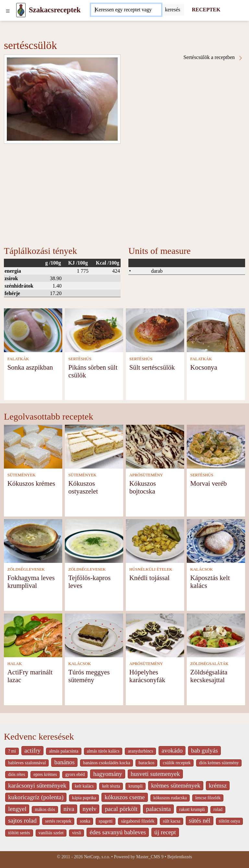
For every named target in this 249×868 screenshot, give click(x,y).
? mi (12, 751)
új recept (165, 832)
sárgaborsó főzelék (138, 821)
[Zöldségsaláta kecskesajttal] (216, 635)
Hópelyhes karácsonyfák (147, 676)
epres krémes (45, 774)
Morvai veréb (209, 483)
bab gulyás (204, 750)
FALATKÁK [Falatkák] (18, 359)
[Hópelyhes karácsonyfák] (155, 635)
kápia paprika (84, 798)
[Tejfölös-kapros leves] (94, 540)
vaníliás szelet (51, 833)
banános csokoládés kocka (107, 763)
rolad (218, 809)
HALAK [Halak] (15, 664)
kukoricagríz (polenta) (36, 797)
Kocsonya (204, 367)
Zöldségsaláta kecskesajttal (209, 676)
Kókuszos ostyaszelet (83, 487)
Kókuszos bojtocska (143, 487)
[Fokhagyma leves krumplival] (33, 540)
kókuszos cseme (124, 797)
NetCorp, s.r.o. (97, 857)
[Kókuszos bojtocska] (155, 446)
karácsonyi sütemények (37, 785)
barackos (146, 763)
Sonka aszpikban (30, 367)
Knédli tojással (149, 578)
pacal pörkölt (121, 809)
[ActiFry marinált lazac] (33, 635)
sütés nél (200, 820)
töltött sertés (19, 833)
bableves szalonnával (27, 763)
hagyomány (108, 774)
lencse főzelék (208, 798)
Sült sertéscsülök (152, 367)
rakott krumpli (192, 809)
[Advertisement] (124, 192)
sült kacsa (172, 821)
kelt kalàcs (84, 786)
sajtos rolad (22, 820)
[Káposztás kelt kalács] (216, 540)
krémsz (218, 785)
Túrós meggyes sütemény (89, 676)
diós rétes (17, 774)
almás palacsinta (64, 751)
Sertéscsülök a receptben (213, 57)
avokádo (172, 750)
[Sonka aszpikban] (33, 330)
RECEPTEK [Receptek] (206, 10)
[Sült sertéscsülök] (155, 330)
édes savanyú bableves (118, 832)
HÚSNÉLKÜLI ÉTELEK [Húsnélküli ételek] (151, 569)
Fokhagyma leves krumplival (31, 582)
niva (69, 809)
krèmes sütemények (176, 785)
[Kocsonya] (216, 330)
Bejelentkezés (180, 857)
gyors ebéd (75, 774)
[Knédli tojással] (155, 540)
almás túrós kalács (103, 751)
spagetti (106, 821)
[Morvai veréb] (216, 446)
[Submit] (173, 10)
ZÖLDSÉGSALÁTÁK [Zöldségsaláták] (209, 664)
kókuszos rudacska (170, 798)
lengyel (17, 809)
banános (64, 762)
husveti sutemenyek (155, 774)
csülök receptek (177, 763)
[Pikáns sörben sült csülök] (94, 330)
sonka (85, 821)
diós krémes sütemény (219, 763)
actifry (32, 750)
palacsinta (158, 809)
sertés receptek (58, 821)
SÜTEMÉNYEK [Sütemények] (22, 475)
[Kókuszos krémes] (33, 446)
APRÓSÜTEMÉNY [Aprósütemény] (146, 475)
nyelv (90, 809)
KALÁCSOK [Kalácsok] (202, 569)
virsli (77, 833)
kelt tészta (111, 786)
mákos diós (45, 809)
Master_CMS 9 (150, 857)
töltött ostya (229, 821)
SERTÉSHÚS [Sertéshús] (80, 359)
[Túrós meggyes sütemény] (94, 635)
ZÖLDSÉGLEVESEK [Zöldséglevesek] (26, 569)
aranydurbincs (140, 751)
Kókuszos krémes (31, 483)
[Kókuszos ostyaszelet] (94, 446)
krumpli (136, 786)
